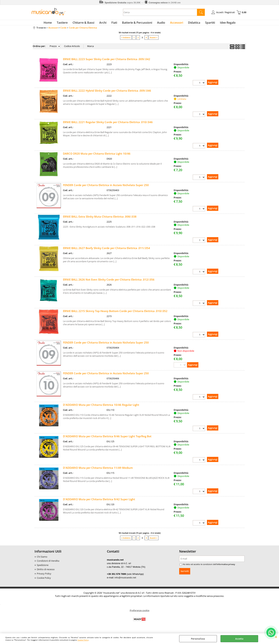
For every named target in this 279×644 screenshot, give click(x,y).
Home (55, 24)
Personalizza (198, 639)
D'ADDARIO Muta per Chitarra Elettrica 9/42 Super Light (99, 503)
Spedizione (43, 569)
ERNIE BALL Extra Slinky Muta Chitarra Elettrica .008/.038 (100, 220)
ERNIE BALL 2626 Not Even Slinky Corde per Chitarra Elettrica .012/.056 (109, 283)
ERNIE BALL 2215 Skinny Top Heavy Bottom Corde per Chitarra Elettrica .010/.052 (115, 315)
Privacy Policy (44, 577)
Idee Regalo (221, 24)
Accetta (239, 639)
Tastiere (68, 24)
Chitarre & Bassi (88, 24)
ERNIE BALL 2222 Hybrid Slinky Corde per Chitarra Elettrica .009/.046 (107, 93)
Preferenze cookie (139, 614)
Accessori (174, 24)
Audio (160, 24)
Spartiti (204, 24)
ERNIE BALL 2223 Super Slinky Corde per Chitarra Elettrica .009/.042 (107, 62)
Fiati (116, 24)
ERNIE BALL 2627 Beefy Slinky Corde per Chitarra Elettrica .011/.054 (106, 251)
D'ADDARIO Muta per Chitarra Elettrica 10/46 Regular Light (101, 408)
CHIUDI (276, 637)
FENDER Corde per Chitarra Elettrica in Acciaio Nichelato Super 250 (106, 188)
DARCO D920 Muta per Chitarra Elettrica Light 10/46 (97, 157)
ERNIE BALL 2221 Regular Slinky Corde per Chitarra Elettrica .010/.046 (108, 125)
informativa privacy (223, 568)
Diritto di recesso (46, 573)
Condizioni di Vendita (48, 565)
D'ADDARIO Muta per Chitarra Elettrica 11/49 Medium (98, 472)
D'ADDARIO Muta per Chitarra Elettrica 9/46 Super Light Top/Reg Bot (107, 440)
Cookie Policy (83, 640)
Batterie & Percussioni (137, 24)
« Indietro (126, 40)
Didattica (190, 24)
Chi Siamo (42, 561)
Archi (106, 24)
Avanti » (154, 40)
